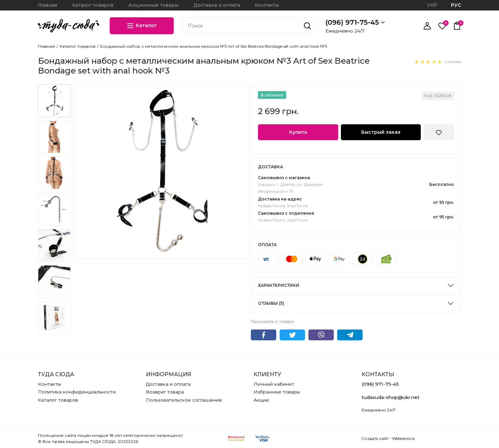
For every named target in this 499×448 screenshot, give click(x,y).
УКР (432, 5)
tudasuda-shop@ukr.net (390, 397)
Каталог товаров (93, 5)
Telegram (350, 335)
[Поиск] (307, 26)
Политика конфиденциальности (77, 392)
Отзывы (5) (271, 303)
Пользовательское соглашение (184, 400)
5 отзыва (453, 62)
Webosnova (403, 438)
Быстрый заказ (381, 132)
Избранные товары (277, 392)
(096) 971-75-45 (355, 22)
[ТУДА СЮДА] (69, 26)
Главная (48, 5)
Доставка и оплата (217, 5)
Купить (298, 132)
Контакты (267, 5)
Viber (321, 335)
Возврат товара (165, 392)
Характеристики (279, 285)
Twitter (292, 335)
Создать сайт (375, 438)
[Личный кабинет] (427, 26)
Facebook (264, 335)
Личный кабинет (274, 384)
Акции (261, 400)
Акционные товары (153, 5)
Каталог (142, 26)
